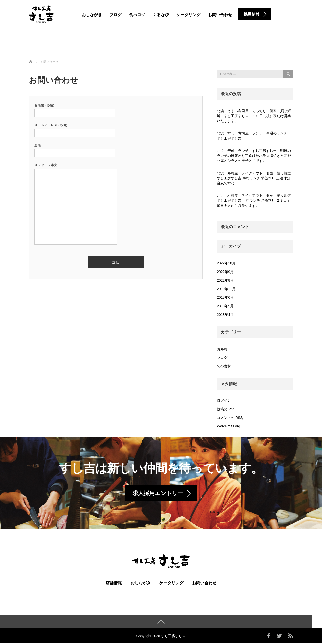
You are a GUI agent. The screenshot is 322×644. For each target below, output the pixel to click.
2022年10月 (226, 263)
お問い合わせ (220, 15)
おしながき (92, 15)
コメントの (230, 418)
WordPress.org (229, 426)
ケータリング (188, 15)
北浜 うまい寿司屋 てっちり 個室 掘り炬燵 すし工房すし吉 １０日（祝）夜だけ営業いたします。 (254, 116)
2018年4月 (225, 315)
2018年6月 (225, 297)
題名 (75, 149)
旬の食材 (224, 366)
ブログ (115, 15)
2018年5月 (225, 306)
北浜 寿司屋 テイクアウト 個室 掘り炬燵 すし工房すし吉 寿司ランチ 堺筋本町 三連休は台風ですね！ (255, 178)
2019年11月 (226, 289)
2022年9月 (225, 272)
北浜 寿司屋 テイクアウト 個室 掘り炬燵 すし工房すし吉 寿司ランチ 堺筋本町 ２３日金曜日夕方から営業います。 (255, 200)
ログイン (224, 400)
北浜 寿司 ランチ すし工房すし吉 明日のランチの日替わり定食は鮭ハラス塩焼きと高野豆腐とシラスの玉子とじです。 (254, 156)
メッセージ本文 (76, 204)
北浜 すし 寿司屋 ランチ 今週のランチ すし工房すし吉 (254, 136)
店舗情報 (114, 583)
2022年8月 (225, 280)
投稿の (226, 409)
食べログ (137, 15)
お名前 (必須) (75, 109)
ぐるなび (161, 15)
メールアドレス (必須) (75, 129)
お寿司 (222, 349)
